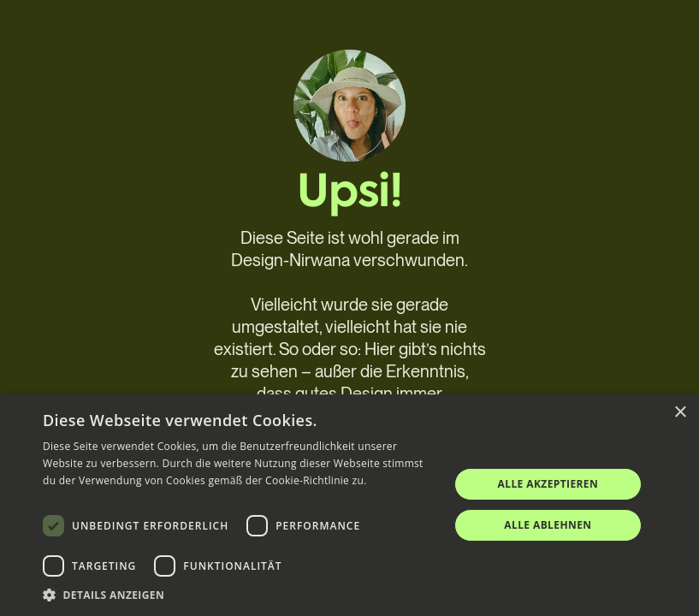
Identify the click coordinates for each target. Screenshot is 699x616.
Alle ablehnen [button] (548, 525)
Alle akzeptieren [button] (548, 484)
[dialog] (349, 505)
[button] (240, 595)
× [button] (680, 413)
